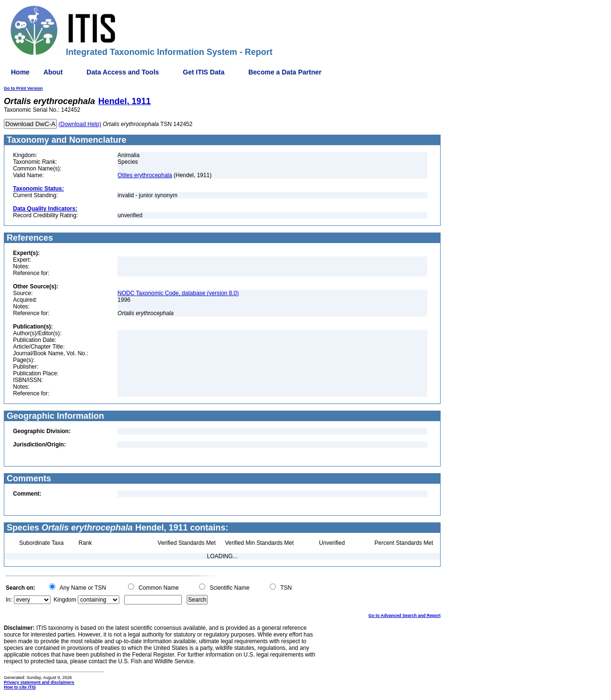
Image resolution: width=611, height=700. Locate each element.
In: (9, 600)
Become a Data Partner (285, 72)
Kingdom (65, 600)
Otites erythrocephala (145, 175)
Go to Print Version (23, 88)
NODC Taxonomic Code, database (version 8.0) (178, 293)
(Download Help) (80, 124)
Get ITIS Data (204, 72)
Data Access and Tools (123, 72)
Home (20, 72)
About (53, 72)
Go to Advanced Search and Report (405, 615)
